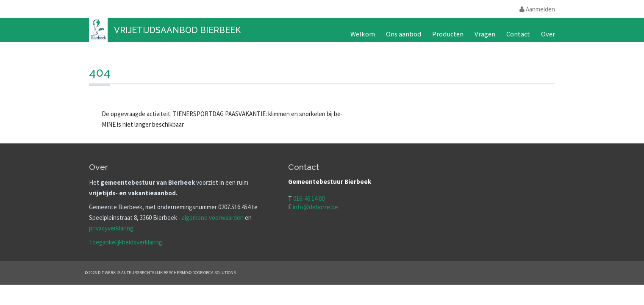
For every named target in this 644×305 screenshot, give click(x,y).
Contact (518, 34)
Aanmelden (537, 9)
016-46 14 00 (309, 198)
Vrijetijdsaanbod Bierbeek (177, 30)
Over (548, 34)
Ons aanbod (404, 34)
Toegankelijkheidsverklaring (126, 242)
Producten (448, 34)
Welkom (363, 34)
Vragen (485, 34)
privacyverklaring (111, 228)
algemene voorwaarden (213, 218)
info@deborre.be (315, 207)
